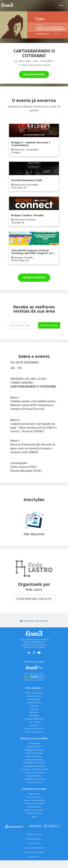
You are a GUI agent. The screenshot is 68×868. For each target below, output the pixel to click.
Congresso (34, 706)
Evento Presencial (34, 696)
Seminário (34, 712)
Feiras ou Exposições (34, 732)
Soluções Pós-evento (34, 759)
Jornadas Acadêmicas (34, 719)
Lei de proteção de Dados (34, 848)
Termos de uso (34, 843)
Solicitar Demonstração (34, 800)
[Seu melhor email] (23, 325)
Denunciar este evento (34, 621)
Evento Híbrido (34, 703)
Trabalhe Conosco (34, 834)
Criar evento (34, 794)
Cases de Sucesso (34, 797)
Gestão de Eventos (34, 756)
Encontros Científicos (34, 728)
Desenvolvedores (34, 813)
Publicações (34, 743)
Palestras (34, 725)
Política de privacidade (34, 852)
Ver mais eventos (34, 277)
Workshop (34, 716)
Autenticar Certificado (34, 810)
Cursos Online (34, 722)
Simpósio (34, 709)
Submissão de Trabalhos (34, 763)
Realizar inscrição (34, 74)
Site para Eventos (34, 776)
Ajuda (34, 816)
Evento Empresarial (34, 693)
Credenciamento (34, 782)
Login (61, 5)
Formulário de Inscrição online (34, 769)
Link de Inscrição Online (34, 773)
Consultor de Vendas (34, 803)
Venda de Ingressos (34, 753)
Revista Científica (34, 746)
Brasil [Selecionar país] (34, 677)
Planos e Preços (34, 807)
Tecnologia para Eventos (34, 766)
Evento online (34, 699)
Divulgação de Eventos (34, 750)
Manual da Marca (34, 839)
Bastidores (34, 857)
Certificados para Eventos (34, 779)
